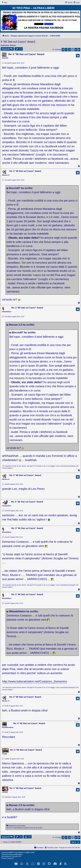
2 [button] (69, 50)
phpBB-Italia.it (18, 854)
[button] (63, 50)
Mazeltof (15, 856)
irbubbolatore (7, 506)
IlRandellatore (7, 312)
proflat (7, 856)
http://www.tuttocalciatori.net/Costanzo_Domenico (35, 681)
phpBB (10, 852)
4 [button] (76, 50)
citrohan (5, 792)
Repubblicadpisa (8, 727)
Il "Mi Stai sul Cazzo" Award (18, 42)
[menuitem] (4, 3)
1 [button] (66, 50)
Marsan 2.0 (6, 175)
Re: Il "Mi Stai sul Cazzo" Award (26, 54)
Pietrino (13, 45)
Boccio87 (5, 58)
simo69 (4, 754)
